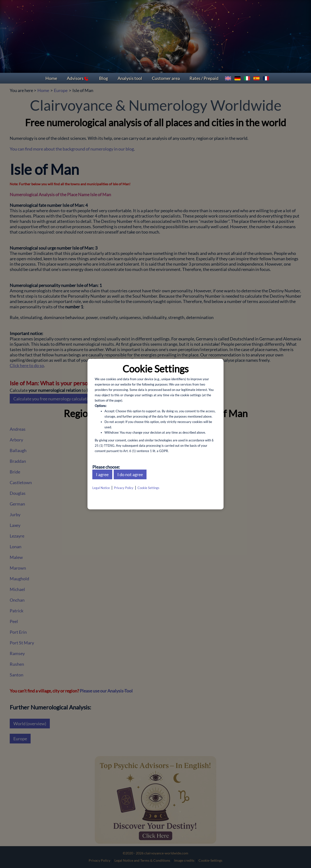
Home (51, 78)
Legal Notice (101, 488)
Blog (104, 78)
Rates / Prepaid (204, 78)
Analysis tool (130, 78)
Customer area (166, 78)
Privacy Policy (124, 488)
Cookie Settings (148, 488)
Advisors (78, 78)
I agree (102, 474)
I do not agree (130, 474)
